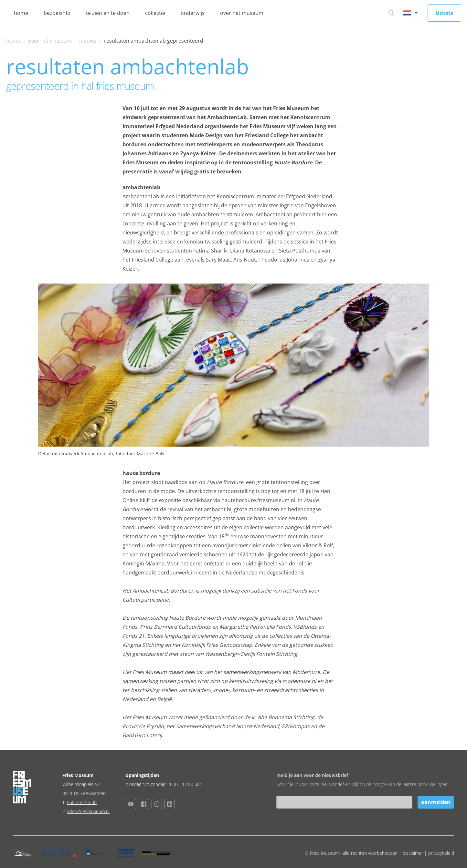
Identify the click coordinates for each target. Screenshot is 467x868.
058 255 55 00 (82, 802)
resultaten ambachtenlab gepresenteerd (154, 41)
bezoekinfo (57, 13)
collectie (155, 13)
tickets (444, 13)
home (21, 13)
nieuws (88, 41)
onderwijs (193, 13)
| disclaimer (412, 853)
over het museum (242, 13)
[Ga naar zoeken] (391, 13)
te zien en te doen (108, 13)
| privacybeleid (439, 853)
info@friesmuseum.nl (88, 811)
